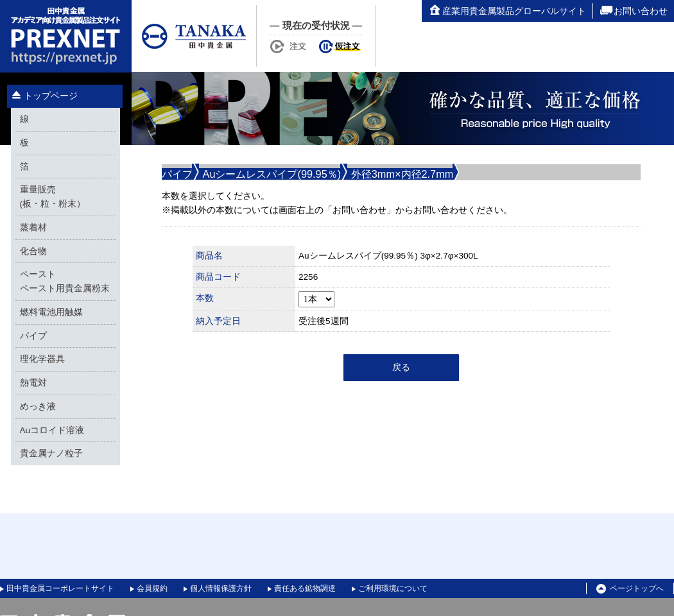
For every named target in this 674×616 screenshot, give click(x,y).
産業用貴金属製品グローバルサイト (507, 11)
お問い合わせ (634, 11)
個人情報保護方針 (221, 588)
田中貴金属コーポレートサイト (60, 588)
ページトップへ (630, 589)
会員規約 (152, 588)
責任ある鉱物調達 (305, 588)
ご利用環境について (393, 588)
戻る (401, 367)
